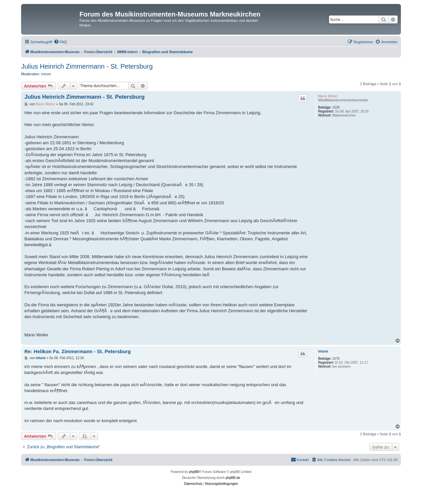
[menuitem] (60, 42)
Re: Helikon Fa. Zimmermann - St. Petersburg (78, 351)
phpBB (194, 472)
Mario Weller (328, 96)
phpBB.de (233, 478)
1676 (336, 359)
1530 (336, 107)
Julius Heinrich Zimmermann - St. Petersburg (87, 66)
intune (46, 74)
